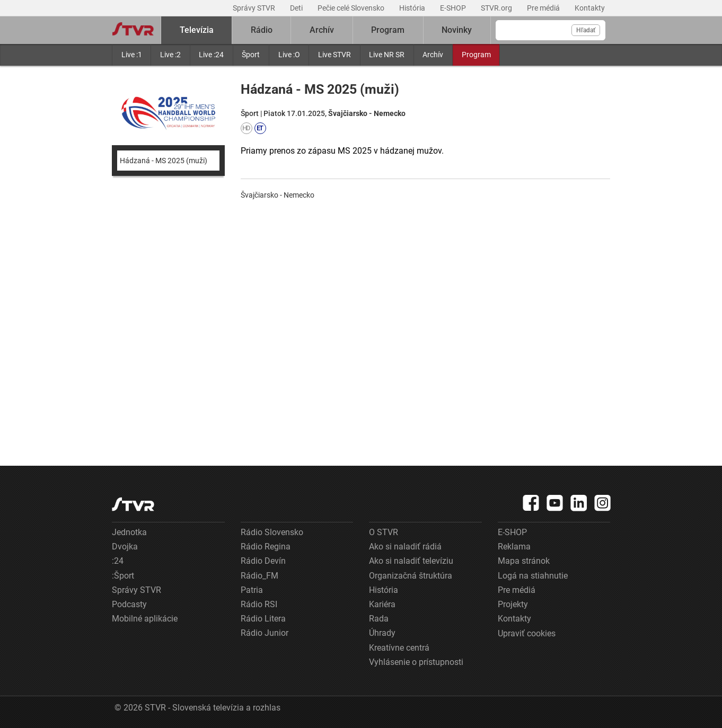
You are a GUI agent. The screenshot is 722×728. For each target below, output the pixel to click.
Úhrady (382, 633)
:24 (118, 561)
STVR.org (497, 8)
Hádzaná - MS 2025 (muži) (164, 161)
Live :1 (132, 55)
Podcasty (129, 604)
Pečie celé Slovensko (352, 8)
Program (476, 55)
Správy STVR (255, 8)
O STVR (384, 532)
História (413, 8)
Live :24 (211, 55)
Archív (433, 55)
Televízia (197, 30)
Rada (379, 619)
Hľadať (586, 30)
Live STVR (334, 55)
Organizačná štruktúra (411, 576)
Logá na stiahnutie (533, 576)
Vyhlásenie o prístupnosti (416, 662)
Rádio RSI (259, 604)
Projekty (513, 604)
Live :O (289, 55)
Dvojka (125, 547)
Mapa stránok (524, 561)
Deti (297, 8)
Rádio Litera (263, 619)
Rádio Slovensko (272, 532)
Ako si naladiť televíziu (411, 561)
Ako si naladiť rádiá (405, 547)
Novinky (457, 30)
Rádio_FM (259, 576)
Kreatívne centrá (399, 648)
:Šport (123, 576)
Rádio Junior (265, 633)
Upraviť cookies (527, 633)
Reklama (514, 547)
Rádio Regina (266, 547)
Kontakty (590, 8)
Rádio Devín (263, 561)
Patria (252, 590)
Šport (251, 55)
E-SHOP (454, 8)
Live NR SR (387, 55)
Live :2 (170, 55)
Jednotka (129, 532)
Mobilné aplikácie (145, 619)
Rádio (262, 30)
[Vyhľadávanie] (551, 30)
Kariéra (382, 604)
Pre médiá (544, 8)
